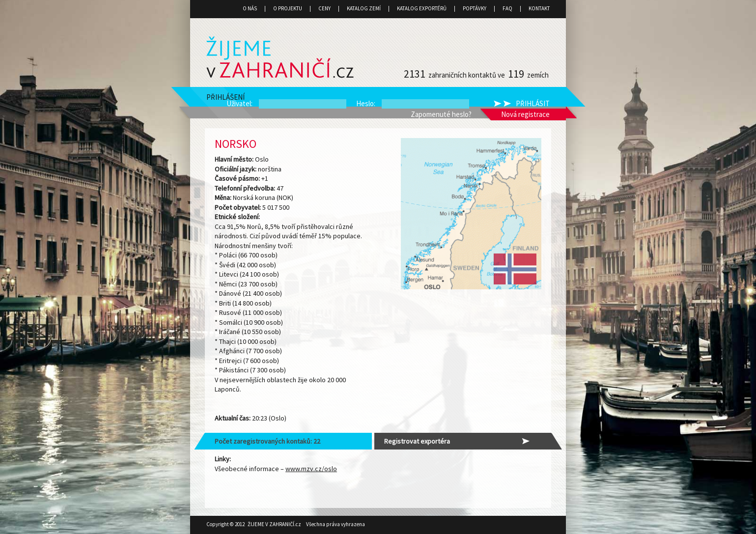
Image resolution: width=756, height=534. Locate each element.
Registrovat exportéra (417, 441)
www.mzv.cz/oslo (311, 469)
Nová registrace (525, 114)
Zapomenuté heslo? (441, 114)
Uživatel (239, 103)
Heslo (365, 103)
